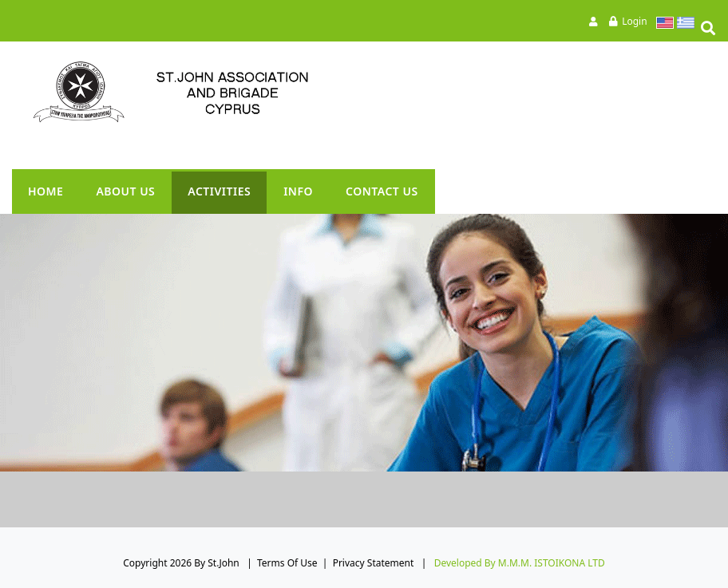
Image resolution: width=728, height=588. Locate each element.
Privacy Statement (374, 563)
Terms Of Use (287, 563)
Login (634, 21)
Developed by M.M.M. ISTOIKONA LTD (520, 563)
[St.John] (204, 92)
